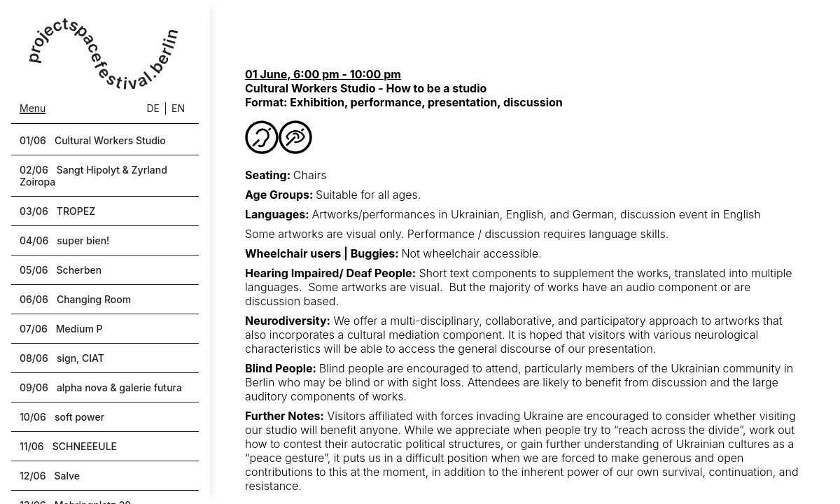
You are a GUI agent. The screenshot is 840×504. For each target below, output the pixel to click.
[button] (105, 140)
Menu (33, 108)
